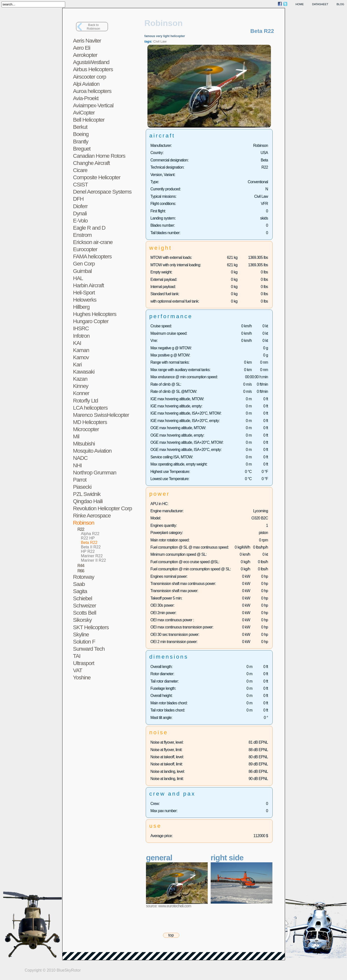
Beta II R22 (91, 547)
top (171, 935)
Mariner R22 (92, 556)
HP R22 (88, 551)
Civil (156, 41)
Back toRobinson (93, 27)
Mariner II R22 (93, 560)
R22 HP (88, 538)
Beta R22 (89, 543)
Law (164, 41)
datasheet (320, 4)
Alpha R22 (90, 534)
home (300, 4)
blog (340, 4)
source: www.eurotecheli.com (168, 906)
